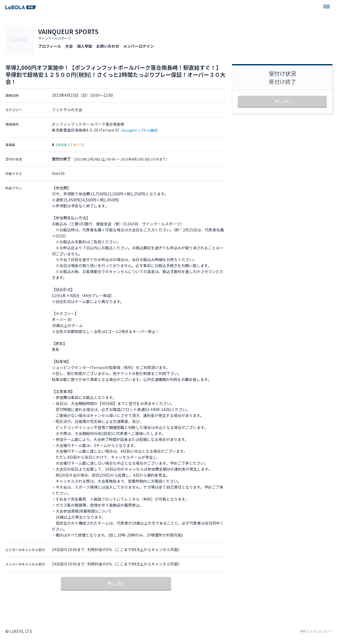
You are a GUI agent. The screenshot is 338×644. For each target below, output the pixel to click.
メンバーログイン (138, 46)
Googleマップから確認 (140, 130)
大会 (69, 46)
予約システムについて (316, 631)
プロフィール (50, 46)
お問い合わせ (108, 46)
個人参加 (84, 46)
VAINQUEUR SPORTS (68, 31)
